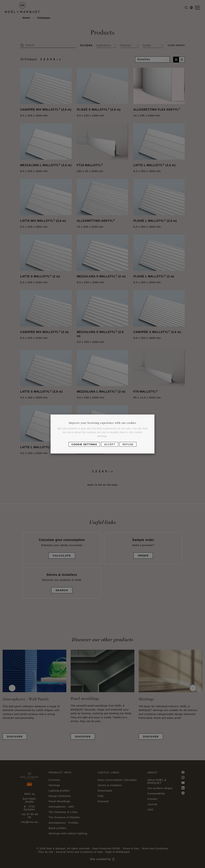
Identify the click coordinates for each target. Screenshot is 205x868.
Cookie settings (84, 444)
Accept (110, 444)
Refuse (128, 444)
